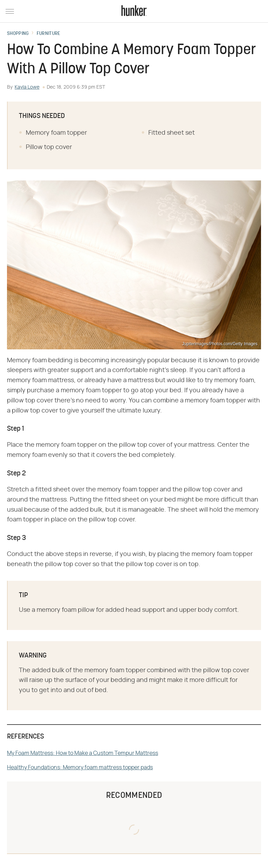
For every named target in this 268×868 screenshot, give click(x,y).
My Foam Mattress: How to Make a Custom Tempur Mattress (83, 753)
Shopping (18, 34)
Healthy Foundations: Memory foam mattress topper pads (80, 767)
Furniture (49, 34)
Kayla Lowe (27, 87)
